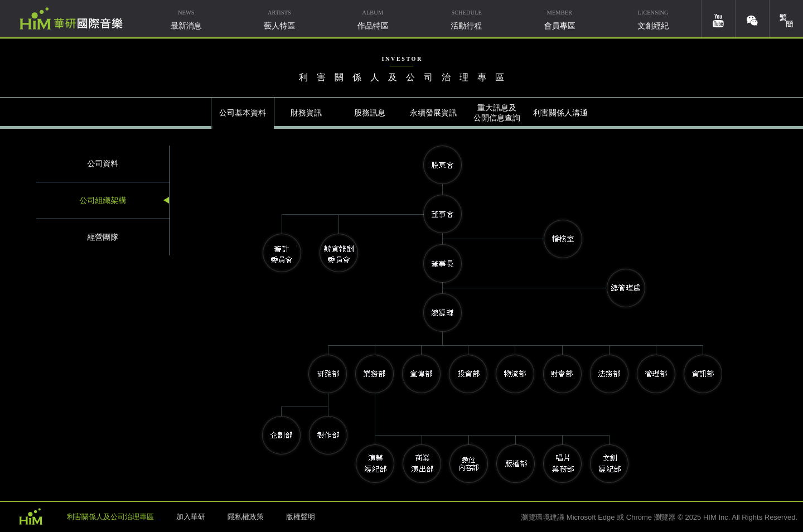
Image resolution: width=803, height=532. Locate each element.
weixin (752, 19)
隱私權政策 (246, 517)
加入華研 (191, 517)
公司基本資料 (243, 113)
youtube (718, 19)
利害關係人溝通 (560, 113)
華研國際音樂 (71, 18)
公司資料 (103, 163)
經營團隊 (103, 237)
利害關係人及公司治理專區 (110, 517)
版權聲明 (301, 517)
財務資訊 (306, 113)
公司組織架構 (103, 200)
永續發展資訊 (433, 113)
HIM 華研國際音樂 (31, 516)
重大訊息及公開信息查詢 (497, 113)
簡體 (786, 19)
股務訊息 (370, 113)
